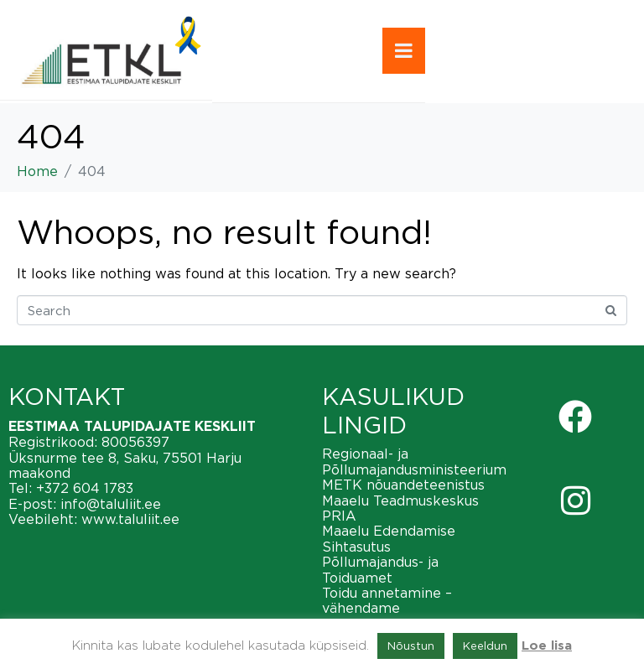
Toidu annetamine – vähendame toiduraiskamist (387, 608)
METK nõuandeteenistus (403, 485)
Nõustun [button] (411, 646)
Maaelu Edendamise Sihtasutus (389, 538)
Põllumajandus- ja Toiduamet (380, 569)
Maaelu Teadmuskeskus (400, 500)
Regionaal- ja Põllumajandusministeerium (414, 461)
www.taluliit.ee (130, 519)
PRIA (339, 516)
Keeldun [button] (485, 646)
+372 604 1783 (85, 488)
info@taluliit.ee (111, 504)
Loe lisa (547, 646)
